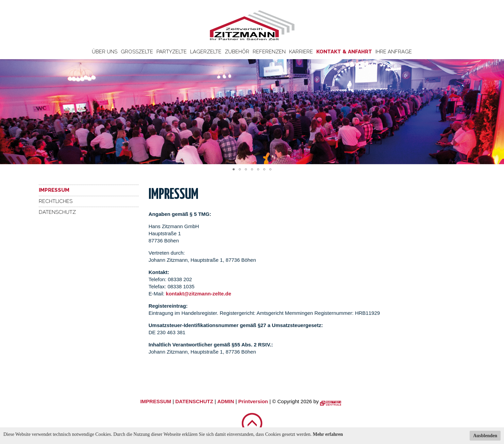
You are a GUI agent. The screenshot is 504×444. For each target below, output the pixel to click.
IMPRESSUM (156, 401)
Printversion (253, 401)
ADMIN (226, 401)
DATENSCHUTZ (194, 401)
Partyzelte (172, 52)
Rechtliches (56, 201)
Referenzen (269, 52)
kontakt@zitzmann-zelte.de (199, 294)
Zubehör (237, 52)
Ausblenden (485, 436)
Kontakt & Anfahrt (344, 52)
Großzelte (137, 52)
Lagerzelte (206, 52)
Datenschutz (57, 212)
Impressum (54, 190)
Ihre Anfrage (394, 52)
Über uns (105, 52)
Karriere (301, 52)
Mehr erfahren (328, 434)
